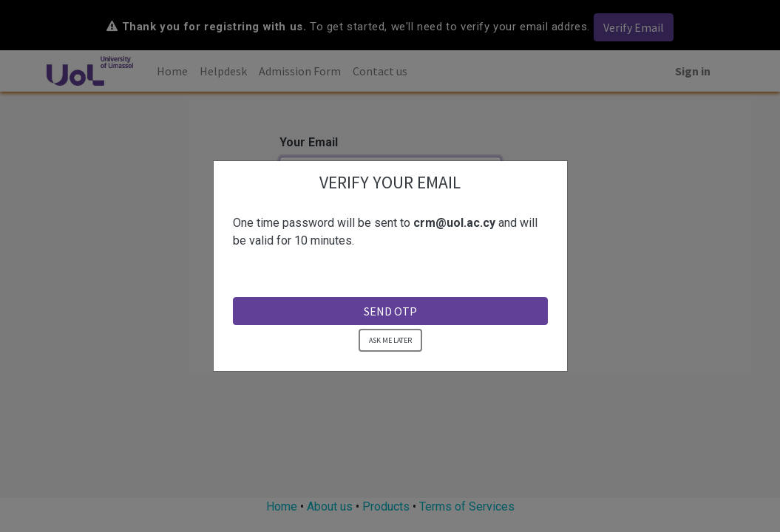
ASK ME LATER (390, 339)
